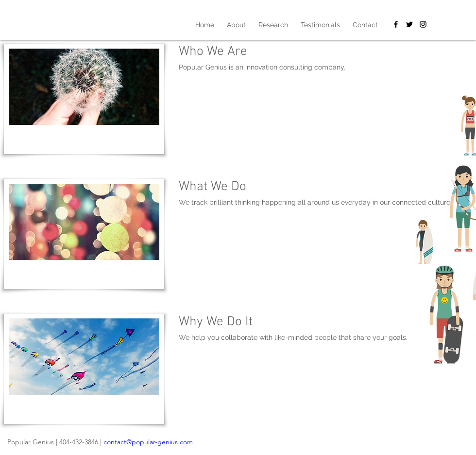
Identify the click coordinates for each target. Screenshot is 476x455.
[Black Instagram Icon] (423, 24)
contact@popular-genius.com (148, 442)
